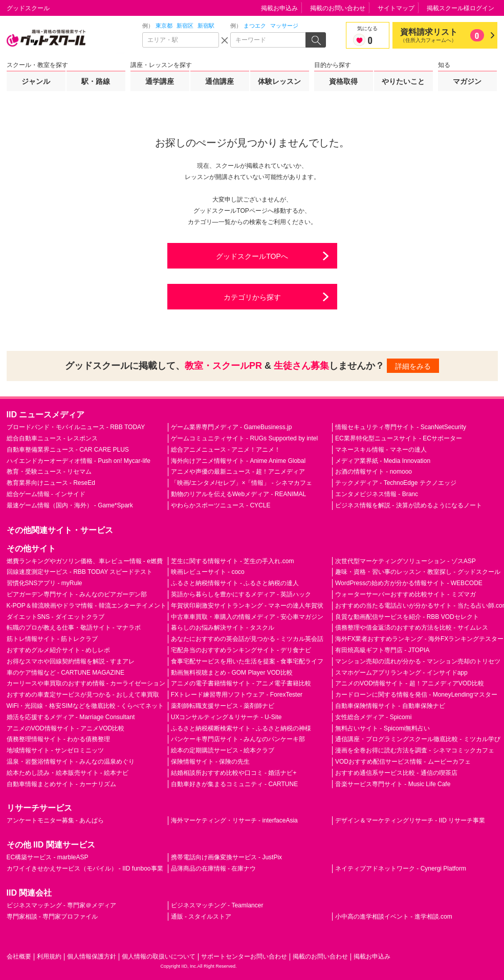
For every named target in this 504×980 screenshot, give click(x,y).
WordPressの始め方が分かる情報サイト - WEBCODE (409, 583)
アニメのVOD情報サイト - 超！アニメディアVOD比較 (410, 683)
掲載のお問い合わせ (338, 8)
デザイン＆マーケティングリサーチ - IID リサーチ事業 (410, 820)
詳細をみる (413, 366)
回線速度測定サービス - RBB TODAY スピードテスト (80, 572)
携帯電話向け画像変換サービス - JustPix (226, 857)
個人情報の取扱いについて (159, 956)
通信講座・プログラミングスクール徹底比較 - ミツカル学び (418, 739)
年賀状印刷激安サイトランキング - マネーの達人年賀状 (247, 606)
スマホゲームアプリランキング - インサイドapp (401, 673)
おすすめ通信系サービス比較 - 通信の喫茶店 (396, 773)
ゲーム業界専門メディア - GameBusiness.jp (232, 427)
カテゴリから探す (252, 297)
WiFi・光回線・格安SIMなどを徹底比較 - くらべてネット (85, 706)
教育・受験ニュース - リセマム (49, 472)
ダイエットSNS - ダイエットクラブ (56, 617)
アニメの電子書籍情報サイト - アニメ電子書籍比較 (241, 683)
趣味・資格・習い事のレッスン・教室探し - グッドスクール (418, 572)
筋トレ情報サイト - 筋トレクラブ (52, 639)
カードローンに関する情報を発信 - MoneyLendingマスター (416, 695)
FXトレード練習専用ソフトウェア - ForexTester (237, 695)
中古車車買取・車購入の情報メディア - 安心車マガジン (247, 617)
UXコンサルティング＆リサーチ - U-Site (226, 717)
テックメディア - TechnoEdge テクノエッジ (396, 483)
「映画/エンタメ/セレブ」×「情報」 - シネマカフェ (242, 483)
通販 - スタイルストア (201, 917)
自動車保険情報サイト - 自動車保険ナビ (390, 706)
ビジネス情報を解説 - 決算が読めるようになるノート (409, 505)
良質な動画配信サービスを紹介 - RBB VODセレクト (407, 617)
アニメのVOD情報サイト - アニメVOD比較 (66, 728)
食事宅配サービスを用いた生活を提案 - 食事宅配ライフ (247, 661)
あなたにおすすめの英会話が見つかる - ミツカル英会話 (247, 639)
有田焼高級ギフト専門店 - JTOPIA (382, 650)
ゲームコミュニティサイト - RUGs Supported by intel (244, 438)
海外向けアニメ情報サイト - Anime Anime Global (238, 461)
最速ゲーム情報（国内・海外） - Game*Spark (70, 505)
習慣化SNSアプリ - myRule (45, 583)
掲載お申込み (279, 8)
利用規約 (49, 956)
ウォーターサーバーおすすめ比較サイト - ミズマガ (406, 594)
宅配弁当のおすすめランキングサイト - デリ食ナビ (241, 650)
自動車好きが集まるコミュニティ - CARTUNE (234, 784)
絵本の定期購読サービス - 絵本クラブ (223, 750)
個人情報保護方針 (92, 956)
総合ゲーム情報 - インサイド (46, 494)
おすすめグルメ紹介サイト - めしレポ (59, 650)
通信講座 (220, 81)
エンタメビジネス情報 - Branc (377, 494)
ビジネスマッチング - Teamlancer (217, 905)
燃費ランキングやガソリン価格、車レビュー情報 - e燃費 (85, 561)
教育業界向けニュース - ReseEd (51, 483)
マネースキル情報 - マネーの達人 (381, 450)
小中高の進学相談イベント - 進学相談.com (394, 917)
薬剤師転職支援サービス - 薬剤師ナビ (223, 706)
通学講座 (160, 81)
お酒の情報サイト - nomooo (374, 472)
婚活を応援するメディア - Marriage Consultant (71, 717)
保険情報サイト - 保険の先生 (211, 762)
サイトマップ (396, 8)
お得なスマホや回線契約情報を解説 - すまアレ (71, 661)
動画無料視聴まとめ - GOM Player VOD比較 (232, 673)
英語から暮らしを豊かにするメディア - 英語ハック (241, 594)
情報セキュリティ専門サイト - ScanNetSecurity (401, 427)
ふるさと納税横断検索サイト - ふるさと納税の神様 (241, 728)
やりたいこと (403, 81)
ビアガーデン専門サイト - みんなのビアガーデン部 (77, 594)
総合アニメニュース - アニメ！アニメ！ (226, 450)
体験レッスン (279, 81)
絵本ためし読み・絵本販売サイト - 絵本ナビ (68, 773)
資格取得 (343, 81)
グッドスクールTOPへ (252, 256)
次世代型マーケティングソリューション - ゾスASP (406, 561)
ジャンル (36, 81)
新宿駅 (206, 26)
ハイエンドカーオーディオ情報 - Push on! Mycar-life (79, 461)
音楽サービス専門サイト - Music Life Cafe (393, 784)
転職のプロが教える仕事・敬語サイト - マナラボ (74, 628)
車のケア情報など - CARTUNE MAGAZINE (65, 673)
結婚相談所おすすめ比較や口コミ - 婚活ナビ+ (234, 773)
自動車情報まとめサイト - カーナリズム (62, 784)
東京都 (164, 26)
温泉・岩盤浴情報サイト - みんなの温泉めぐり (71, 762)
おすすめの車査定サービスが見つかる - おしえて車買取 (83, 695)
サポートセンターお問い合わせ (244, 956)
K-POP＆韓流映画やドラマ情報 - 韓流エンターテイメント (86, 606)
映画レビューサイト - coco (208, 572)
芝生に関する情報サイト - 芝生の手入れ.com (233, 561)
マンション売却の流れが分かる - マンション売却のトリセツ (418, 661)
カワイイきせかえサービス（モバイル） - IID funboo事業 (85, 868)
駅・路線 (96, 81)
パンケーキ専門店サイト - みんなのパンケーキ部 (238, 739)
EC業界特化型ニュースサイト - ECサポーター (399, 438)
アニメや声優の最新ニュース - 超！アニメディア (238, 472)
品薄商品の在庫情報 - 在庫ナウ (214, 868)
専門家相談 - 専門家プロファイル (52, 917)
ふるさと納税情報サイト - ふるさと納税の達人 (235, 583)
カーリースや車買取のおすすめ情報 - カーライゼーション (86, 683)
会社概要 (19, 956)
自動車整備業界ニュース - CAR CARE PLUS (68, 450)
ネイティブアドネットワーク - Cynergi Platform (401, 868)
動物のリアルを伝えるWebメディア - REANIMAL (238, 494)
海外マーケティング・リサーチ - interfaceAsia (234, 820)
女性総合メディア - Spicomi (373, 717)
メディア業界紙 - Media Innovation (383, 461)
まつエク (255, 26)
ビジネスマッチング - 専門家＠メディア (62, 905)
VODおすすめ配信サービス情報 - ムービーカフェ (403, 762)
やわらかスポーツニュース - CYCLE (221, 505)
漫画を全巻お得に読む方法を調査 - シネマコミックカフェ (415, 750)
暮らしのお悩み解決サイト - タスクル (223, 628)
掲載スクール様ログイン (461, 8)
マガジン (467, 81)
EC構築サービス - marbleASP (48, 857)
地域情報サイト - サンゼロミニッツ (56, 750)
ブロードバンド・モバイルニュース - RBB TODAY (76, 427)
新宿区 (185, 26)
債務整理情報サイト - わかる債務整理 (59, 739)
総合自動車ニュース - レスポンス (52, 438)
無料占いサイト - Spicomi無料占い (382, 728)
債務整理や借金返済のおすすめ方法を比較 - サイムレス (412, 628)
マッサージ (284, 26)
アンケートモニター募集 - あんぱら (56, 820)
